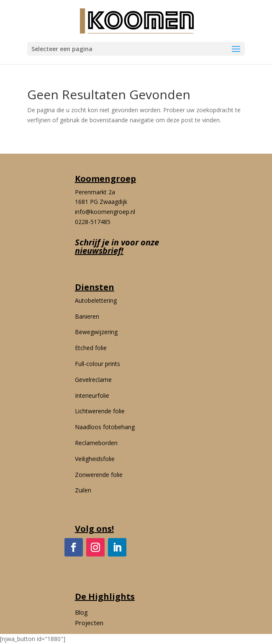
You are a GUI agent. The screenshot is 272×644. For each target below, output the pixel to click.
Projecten (89, 623)
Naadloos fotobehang (105, 427)
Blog (81, 612)
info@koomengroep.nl (105, 212)
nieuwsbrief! (99, 251)
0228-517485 (93, 222)
